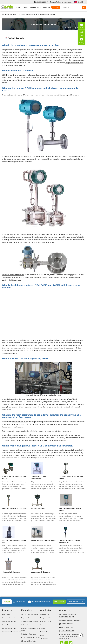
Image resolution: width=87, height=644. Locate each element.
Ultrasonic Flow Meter (29, 641)
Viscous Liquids (46, 621)
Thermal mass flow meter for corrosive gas (70, 541)
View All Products (76, 602)
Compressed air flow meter (41, 572)
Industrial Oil (44, 614)
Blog (39, 7)
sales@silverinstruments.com (62, 2)
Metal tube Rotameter (29, 634)
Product (25, 7)
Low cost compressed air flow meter (70, 509)
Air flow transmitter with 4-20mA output (71, 478)
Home (18, 7)
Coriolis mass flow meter (30, 614)
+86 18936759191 (20, 602)
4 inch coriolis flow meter (11, 572)
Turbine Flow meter (28, 625)
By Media (22, 15)
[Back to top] (80, 635)
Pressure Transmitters (10, 618)
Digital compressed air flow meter (14, 508)
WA (82, 33)
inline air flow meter (38, 508)
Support (33, 7)
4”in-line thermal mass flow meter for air (14, 478)
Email (82, 25)
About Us (46, 7)
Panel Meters (7, 625)
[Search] (84, 7)
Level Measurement (9, 621)
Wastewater (44, 639)
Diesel (42, 625)
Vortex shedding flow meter (30, 638)
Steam (42, 628)
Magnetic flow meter (28, 618)
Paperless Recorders (9, 628)
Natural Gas (44, 632)
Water (42, 635)
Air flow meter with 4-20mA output (43, 540)
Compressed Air (46, 618)
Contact (56, 7)
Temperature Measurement (11, 632)
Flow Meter (31, 15)
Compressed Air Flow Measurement (39, 478)
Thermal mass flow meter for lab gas (14, 541)
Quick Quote (59, 602)
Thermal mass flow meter (30, 621)
